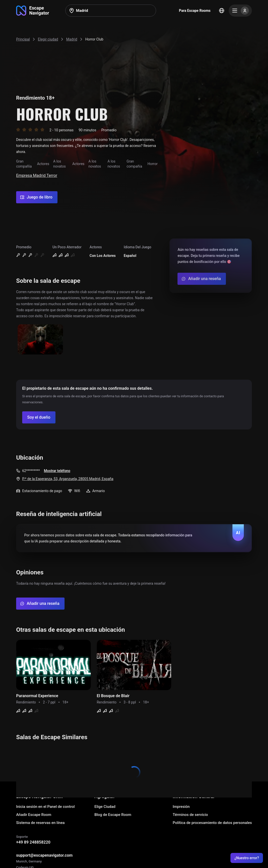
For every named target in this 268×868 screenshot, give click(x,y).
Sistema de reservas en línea (40, 823)
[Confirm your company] (39, 417)
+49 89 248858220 (33, 842)
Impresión (181, 807)
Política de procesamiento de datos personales (212, 823)
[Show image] (40, 340)
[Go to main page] (33, 11)
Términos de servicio (190, 815)
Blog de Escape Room (113, 815)
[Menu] (240, 11)
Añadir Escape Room (34, 815)
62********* (31, 471)
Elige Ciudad (105, 807)
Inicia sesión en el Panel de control (45, 807)
